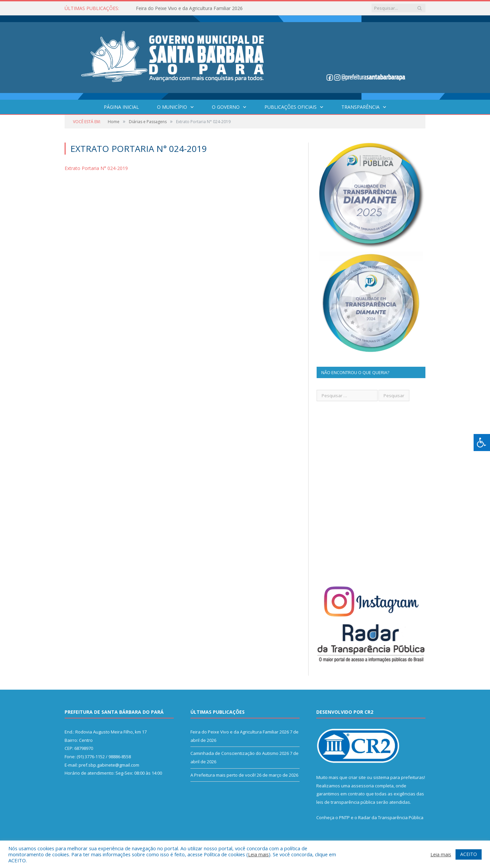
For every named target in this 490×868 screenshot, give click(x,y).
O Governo (226, 107)
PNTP (344, 817)
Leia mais (258, 854)
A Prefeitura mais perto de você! (223, 775)
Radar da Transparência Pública (391, 817)
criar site (357, 777)
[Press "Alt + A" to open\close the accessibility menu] (482, 443)
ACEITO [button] (469, 854)
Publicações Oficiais (291, 107)
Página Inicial (121, 107)
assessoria (362, 786)
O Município (172, 107)
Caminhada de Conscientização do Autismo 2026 (240, 753)
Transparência (360, 107)
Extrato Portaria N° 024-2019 (96, 168)
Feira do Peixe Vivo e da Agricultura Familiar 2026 (189, 8)
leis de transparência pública (346, 802)
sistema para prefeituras (399, 777)
